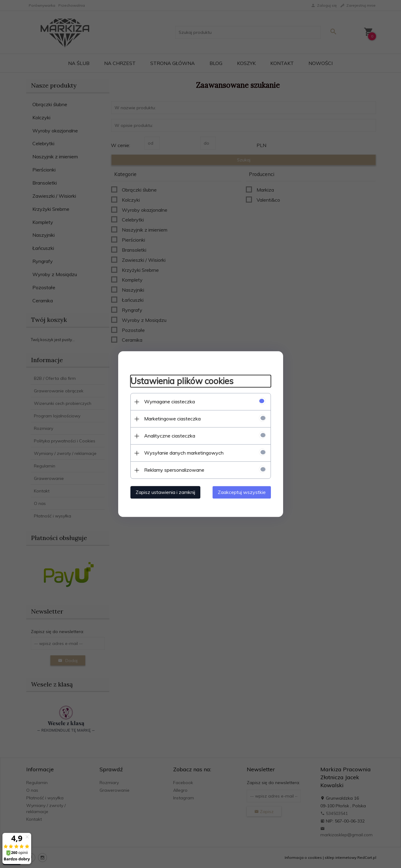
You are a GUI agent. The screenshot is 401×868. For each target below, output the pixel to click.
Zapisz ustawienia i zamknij (165, 492)
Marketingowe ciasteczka (172, 419)
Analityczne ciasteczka (170, 436)
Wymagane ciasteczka (170, 402)
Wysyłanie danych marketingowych (184, 453)
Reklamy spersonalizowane (174, 470)
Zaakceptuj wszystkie (242, 492)
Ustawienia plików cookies (182, 381)
